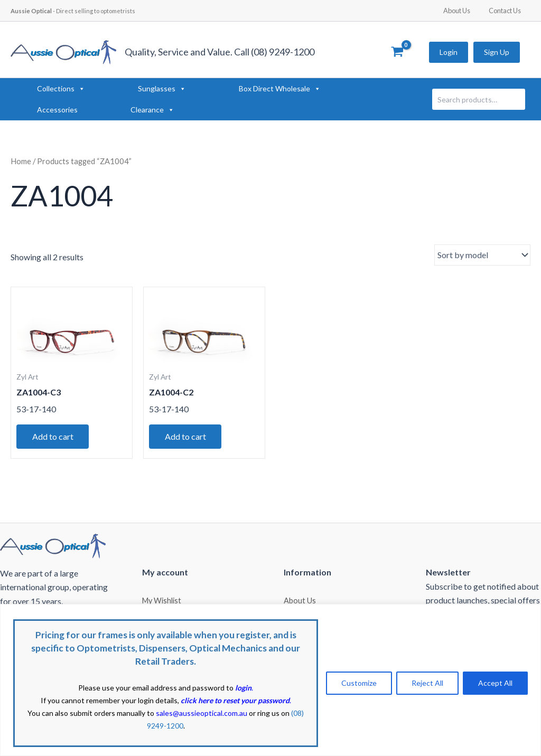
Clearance (152, 110)
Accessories (57, 110)
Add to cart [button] (53, 436)
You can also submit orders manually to (138, 713)
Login (449, 52)
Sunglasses (162, 89)
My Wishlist (162, 600)
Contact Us (507, 11)
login (243, 688)
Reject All (427, 683)
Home (21, 161)
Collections (61, 89)
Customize (359, 683)
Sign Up (497, 52)
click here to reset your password (235, 700)
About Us (465, 11)
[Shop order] (482, 255)
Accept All (495, 683)
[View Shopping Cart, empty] (397, 52)
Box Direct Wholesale (280, 89)
